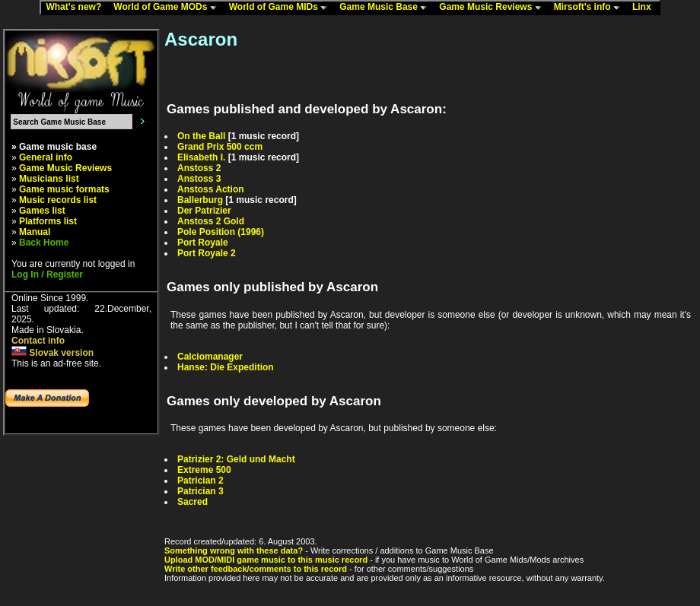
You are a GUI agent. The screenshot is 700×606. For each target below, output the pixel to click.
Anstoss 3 (199, 179)
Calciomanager (210, 357)
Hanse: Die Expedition (226, 367)
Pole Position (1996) (221, 232)
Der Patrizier (204, 211)
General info (46, 157)
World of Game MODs (168, 8)
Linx (645, 8)
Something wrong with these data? (234, 550)
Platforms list (48, 221)
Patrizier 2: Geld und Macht (236, 459)
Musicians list (49, 179)
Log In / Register (47, 274)
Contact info (38, 341)
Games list (42, 211)
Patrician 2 (200, 481)
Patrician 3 (200, 491)
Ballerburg (200, 200)
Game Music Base (387, 8)
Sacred (192, 502)
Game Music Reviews (493, 8)
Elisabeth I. (201, 157)
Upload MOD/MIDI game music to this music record (266, 560)
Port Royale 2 (207, 253)
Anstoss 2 (199, 168)
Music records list (58, 200)
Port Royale (203, 243)
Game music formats (64, 189)
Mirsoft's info (590, 8)
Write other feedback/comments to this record (256, 569)
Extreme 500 (204, 470)
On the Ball (201, 136)
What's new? (77, 8)
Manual (35, 232)
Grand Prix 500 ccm (220, 147)
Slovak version (52, 353)
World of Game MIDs (282, 8)
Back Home (44, 243)
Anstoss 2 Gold (211, 221)
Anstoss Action (211, 189)
